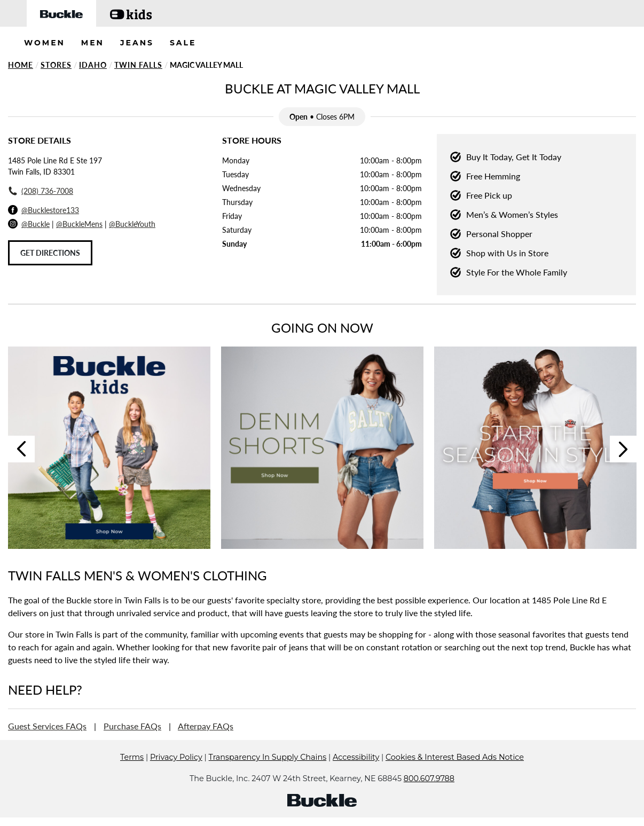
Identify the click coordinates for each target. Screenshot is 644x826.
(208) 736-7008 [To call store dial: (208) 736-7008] (47, 191)
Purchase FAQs (132, 726)
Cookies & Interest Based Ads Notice (455, 773)
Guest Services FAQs (47, 726)
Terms (132, 773)
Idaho (93, 65)
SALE (183, 43)
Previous (21, 449)
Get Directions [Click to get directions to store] (50, 253)
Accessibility (356, 773)
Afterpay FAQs (206, 726)
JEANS (137, 43)
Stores (56, 65)
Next (623, 449)
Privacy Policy (176, 773)
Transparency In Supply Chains (268, 773)
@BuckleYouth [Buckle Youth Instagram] (132, 224)
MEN (93, 43)
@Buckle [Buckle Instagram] (36, 224)
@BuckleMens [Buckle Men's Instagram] (79, 224)
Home (21, 65)
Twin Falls (138, 65)
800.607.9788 (429, 794)
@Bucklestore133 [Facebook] (50, 210)
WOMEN (45, 43)
